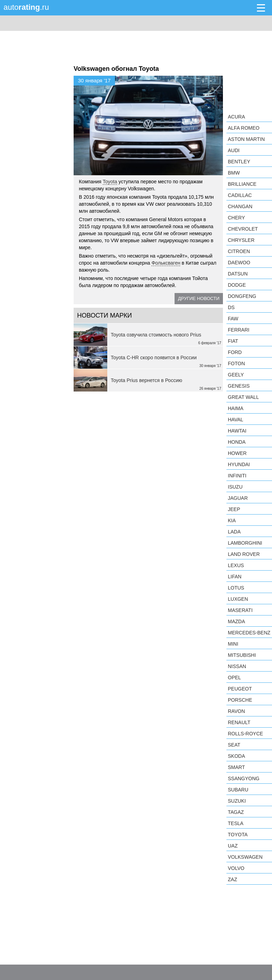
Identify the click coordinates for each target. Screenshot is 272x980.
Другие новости (199, 298)
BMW (234, 173)
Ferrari (239, 330)
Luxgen (238, 599)
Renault (239, 722)
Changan (240, 206)
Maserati (240, 610)
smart (236, 767)
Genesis (239, 386)
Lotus (236, 588)
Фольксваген (166, 263)
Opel (234, 678)
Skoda (236, 756)
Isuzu (235, 487)
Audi (234, 150)
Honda (237, 442)
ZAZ (232, 879)
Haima (236, 408)
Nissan (237, 666)
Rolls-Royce (245, 734)
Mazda (236, 621)
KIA (232, 520)
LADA (234, 532)
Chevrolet (243, 229)
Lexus (236, 565)
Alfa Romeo (244, 128)
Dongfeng (242, 296)
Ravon (236, 711)
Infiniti (237, 476)
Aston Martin (246, 139)
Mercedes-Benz (249, 633)
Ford (235, 352)
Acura (236, 117)
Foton (236, 363)
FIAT (233, 341)
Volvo (236, 868)
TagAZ (236, 812)
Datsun (238, 274)
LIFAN (235, 577)
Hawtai (237, 431)
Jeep (234, 509)
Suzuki (237, 801)
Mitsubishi (242, 655)
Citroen (239, 251)
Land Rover (244, 554)
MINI (233, 644)
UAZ (233, 846)
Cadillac (240, 195)
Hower (237, 453)
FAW (233, 319)
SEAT (234, 745)
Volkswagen (245, 857)
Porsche (240, 700)
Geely (236, 375)
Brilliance (242, 184)
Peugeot (240, 689)
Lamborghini (245, 543)
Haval (236, 420)
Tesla (236, 823)
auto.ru (26, 7)
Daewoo (239, 263)
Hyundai (239, 464)
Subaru (238, 790)
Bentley (239, 162)
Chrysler (241, 240)
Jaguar (238, 498)
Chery (236, 218)
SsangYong (244, 778)
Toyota (110, 182)
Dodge (237, 285)
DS (231, 307)
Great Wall (243, 397)
